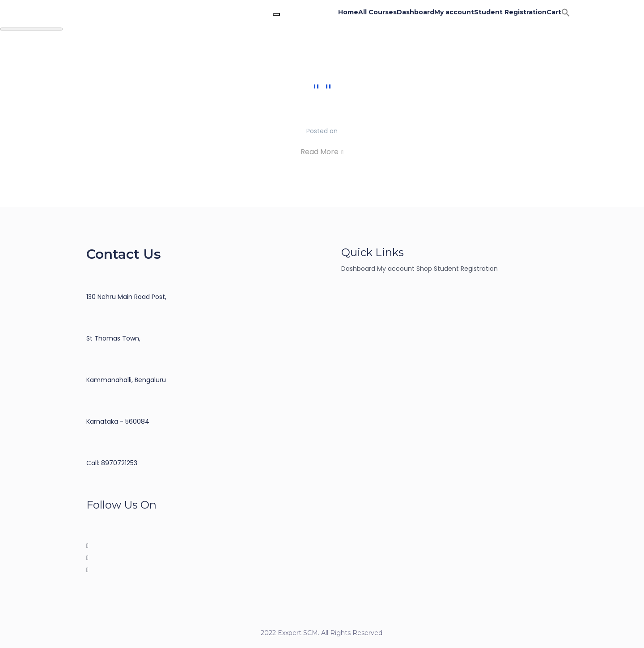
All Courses (377, 12)
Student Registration (510, 12)
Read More (322, 152)
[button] (566, 12)
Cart (554, 12)
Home (348, 12)
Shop (424, 269)
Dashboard (415, 12)
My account (454, 12)
